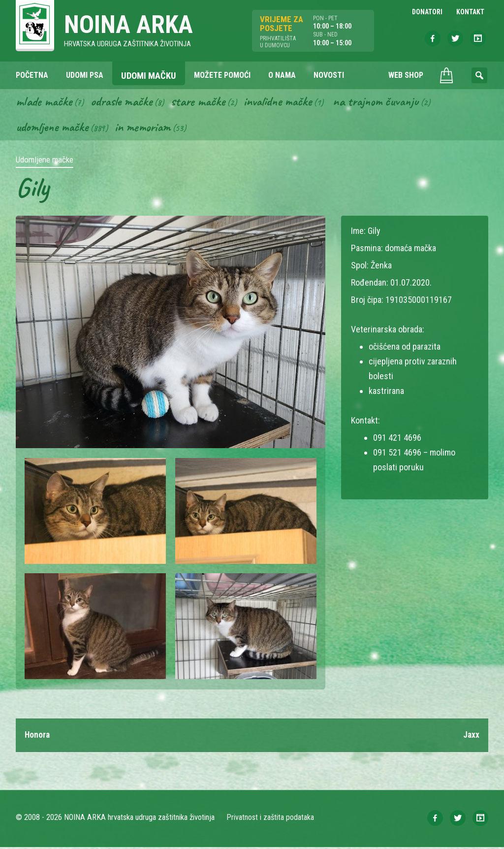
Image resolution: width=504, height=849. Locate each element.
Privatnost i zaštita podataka (270, 819)
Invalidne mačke (285, 102)
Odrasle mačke (125, 102)
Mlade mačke (45, 102)
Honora (38, 736)
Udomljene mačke (53, 129)
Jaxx (471, 736)
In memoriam (146, 129)
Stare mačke (203, 102)
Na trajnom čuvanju (387, 102)
